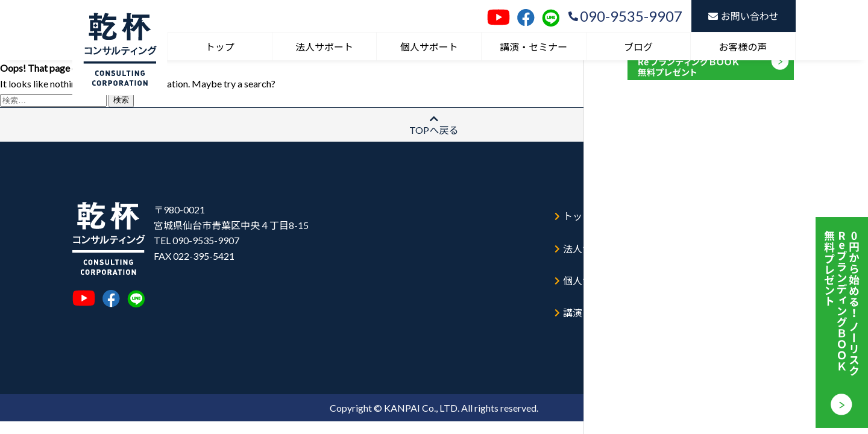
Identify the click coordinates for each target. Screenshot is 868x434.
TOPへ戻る (434, 125)
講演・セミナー (533, 47)
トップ (220, 47)
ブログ (638, 47)
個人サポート (429, 47)
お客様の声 (743, 47)
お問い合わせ (744, 16)
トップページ (590, 210)
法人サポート (324, 47)
